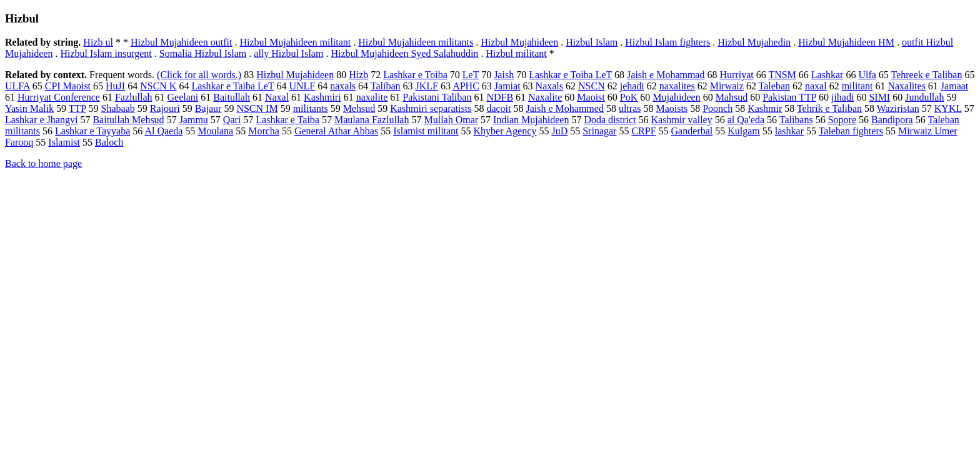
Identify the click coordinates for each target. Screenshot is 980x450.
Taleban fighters (851, 131)
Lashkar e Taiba (287, 120)
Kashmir (765, 108)
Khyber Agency (505, 131)
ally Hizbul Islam (288, 53)
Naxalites (906, 86)
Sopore (842, 120)
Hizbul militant (516, 53)
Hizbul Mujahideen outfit (182, 42)
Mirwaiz (727, 86)
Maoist (591, 97)
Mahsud (732, 97)
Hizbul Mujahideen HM (846, 42)
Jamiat (507, 86)
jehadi (632, 86)
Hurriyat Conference (59, 97)
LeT (471, 75)
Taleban (774, 86)
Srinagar (599, 131)
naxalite (372, 97)
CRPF (643, 131)
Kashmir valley (682, 120)
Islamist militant (426, 131)
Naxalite (545, 97)
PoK (629, 97)
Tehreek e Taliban (927, 75)
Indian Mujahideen (531, 120)
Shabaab (118, 108)
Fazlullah (134, 97)
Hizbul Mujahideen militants (416, 42)
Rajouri (165, 108)
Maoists (672, 108)
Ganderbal (692, 131)
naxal (816, 86)
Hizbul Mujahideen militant (296, 42)
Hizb (358, 75)
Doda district (610, 120)
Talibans (796, 120)
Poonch (717, 108)
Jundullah (924, 97)
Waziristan (898, 108)
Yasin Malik (29, 108)
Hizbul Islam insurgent (106, 53)
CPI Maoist (68, 86)
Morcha (264, 131)
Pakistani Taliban (437, 97)
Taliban (386, 86)
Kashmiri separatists (431, 108)
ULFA (17, 86)
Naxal (277, 97)
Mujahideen (676, 97)
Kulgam (744, 131)
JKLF (427, 86)
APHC (466, 86)
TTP (77, 108)
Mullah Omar (451, 120)
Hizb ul (98, 42)
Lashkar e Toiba (415, 75)
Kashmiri (322, 97)
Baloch (109, 142)
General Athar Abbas (336, 131)
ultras (630, 108)
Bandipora (892, 120)
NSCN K (158, 86)
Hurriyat (736, 75)
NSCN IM (257, 108)
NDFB (500, 97)
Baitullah (232, 97)
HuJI (115, 86)
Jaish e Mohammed (564, 108)
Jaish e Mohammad (666, 75)
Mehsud (359, 108)
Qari (232, 120)
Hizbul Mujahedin (754, 42)
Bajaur (208, 108)
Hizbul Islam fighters (667, 42)
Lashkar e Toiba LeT (570, 75)
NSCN (592, 86)
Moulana (215, 131)
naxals (343, 86)
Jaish (504, 75)
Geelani (182, 97)
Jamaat (954, 86)
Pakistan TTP (789, 97)
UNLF (302, 86)
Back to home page (43, 163)
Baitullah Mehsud (128, 120)
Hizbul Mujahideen (519, 42)
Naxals (549, 86)
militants (311, 108)
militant (857, 86)
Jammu (194, 120)
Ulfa (867, 75)
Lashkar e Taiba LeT (232, 86)
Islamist (64, 142)
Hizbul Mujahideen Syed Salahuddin (404, 53)
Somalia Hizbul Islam (203, 53)
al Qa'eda (746, 120)
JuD (559, 131)
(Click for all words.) (199, 75)
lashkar (789, 131)
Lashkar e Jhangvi (41, 120)
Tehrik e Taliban (829, 108)
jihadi (842, 97)
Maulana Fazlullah (372, 120)
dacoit (498, 108)
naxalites (677, 86)
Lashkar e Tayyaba (92, 131)
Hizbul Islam (592, 42)
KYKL (948, 108)
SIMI (879, 97)
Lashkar (827, 75)
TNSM (782, 75)
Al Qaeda (163, 131)
